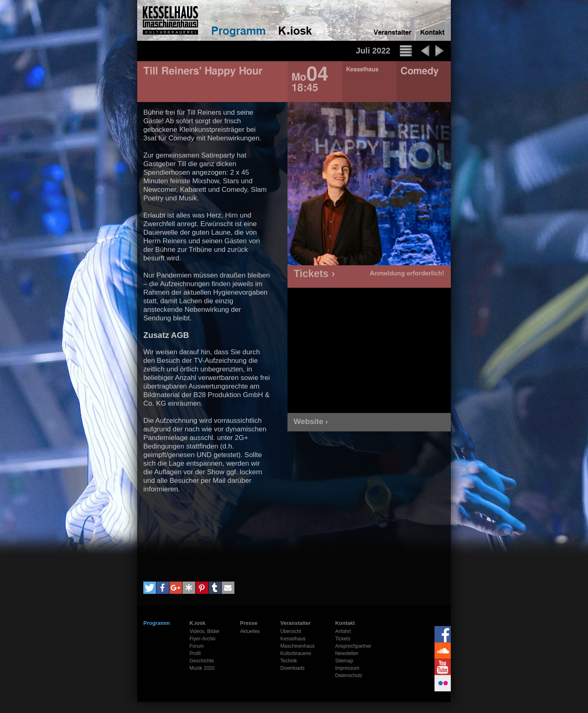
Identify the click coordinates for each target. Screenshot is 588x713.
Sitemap (344, 661)
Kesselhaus (293, 639)
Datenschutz (349, 675)
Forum (197, 646)
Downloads (293, 668)
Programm (157, 623)
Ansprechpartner (353, 646)
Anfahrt (343, 631)
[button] (150, 588)
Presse (249, 623)
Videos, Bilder (205, 631)
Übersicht (291, 631)
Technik (289, 661)
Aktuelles (250, 631)
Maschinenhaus (298, 646)
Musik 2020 (202, 668)
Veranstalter (296, 623)
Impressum (347, 668)
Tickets (343, 639)
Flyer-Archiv (203, 639)
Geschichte (202, 661)
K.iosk (197, 623)
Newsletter (347, 653)
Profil (195, 653)
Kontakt (345, 623)
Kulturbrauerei (296, 653)
